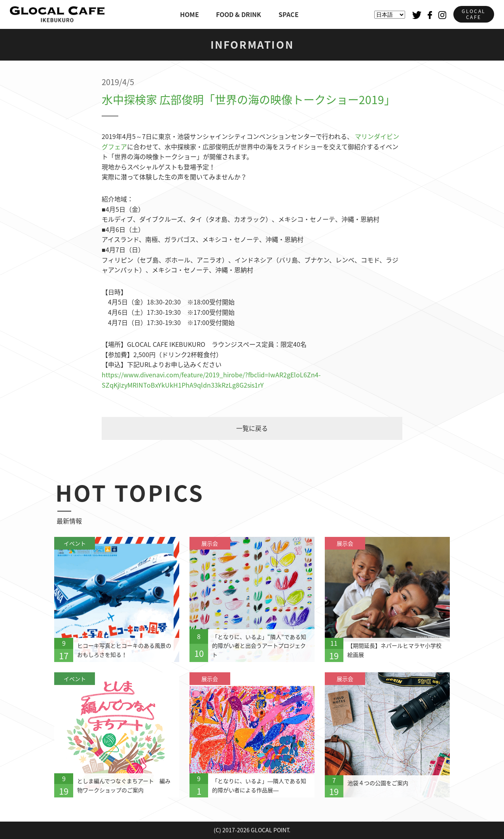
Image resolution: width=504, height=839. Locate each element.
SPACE (289, 14)
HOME (189, 14)
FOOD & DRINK (239, 14)
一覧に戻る (252, 428)
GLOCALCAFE (474, 14)
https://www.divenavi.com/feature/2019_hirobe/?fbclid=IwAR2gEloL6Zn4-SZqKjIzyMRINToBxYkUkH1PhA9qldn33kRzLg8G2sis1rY (211, 380)
